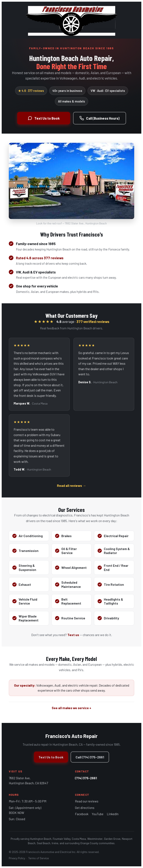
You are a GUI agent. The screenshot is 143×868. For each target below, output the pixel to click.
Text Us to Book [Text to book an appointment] (44, 118)
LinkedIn (113, 814)
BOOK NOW (16, 813)
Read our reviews (87, 801)
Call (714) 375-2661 (90, 757)
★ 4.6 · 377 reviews (31, 91)
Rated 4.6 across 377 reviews (40, 258)
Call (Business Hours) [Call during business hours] (99, 118)
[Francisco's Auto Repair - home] (71, 20)
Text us (73, 635)
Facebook (82, 814)
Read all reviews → (71, 485)
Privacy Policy (17, 858)
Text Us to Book (51, 757)
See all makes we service (70, 708)
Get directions (85, 808)
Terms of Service (39, 858)
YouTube (98, 814)
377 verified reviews (93, 321)
